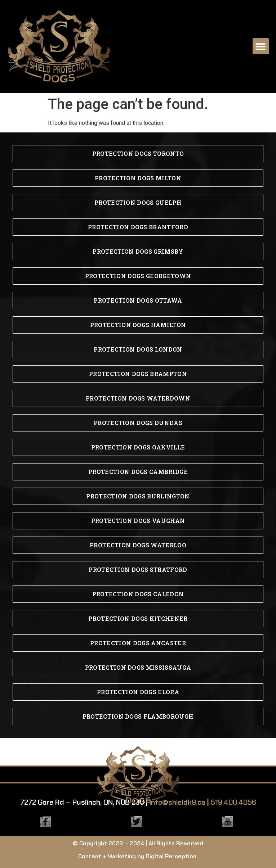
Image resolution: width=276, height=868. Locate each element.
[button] (261, 46)
